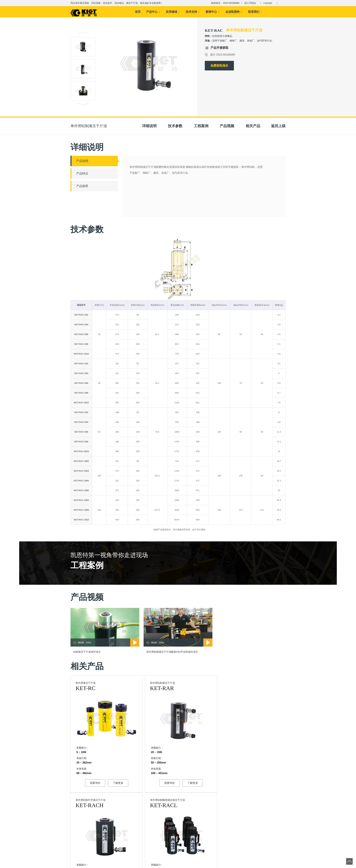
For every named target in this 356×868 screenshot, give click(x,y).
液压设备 (230, 840)
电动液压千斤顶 (263, 865)
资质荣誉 (139, 825)
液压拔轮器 (231, 820)
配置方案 (169, 825)
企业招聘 (139, 846)
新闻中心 (212, 12)
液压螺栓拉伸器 (233, 830)
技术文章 (169, 830)
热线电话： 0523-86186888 (223, 3)
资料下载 (169, 835)
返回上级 (278, 127)
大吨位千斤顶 (279, 865)
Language (269, 3)
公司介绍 (139, 820)
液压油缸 (200, 846)
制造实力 (139, 830)
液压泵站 (230, 845)
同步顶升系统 (235, 865)
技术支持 (193, 12)
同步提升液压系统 (204, 830)
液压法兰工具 (232, 835)
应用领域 (173, 12)
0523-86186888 (90, 819)
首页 (138, 12)
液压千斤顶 (201, 840)
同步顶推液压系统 (204, 825)
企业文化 (139, 840)
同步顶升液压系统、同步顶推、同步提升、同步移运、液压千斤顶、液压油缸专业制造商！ (117, 3)
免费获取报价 (219, 67)
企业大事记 (140, 835)
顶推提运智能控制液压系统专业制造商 (178, 798)
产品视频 (169, 820)
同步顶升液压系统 (204, 820)
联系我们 (255, 12)
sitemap (116, 865)
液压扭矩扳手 (232, 825)
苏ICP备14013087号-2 (132, 865)
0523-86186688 (90, 825)
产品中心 (153, 12)
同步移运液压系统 (204, 835)
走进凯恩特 (234, 12)
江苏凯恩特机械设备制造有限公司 (87, 865)
